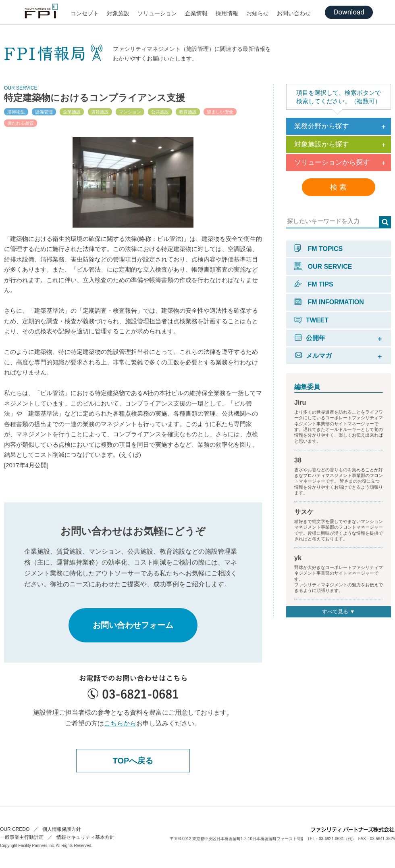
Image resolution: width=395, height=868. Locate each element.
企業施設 (72, 112)
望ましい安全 (220, 112)
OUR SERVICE (323, 267)
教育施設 (188, 112)
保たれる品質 (21, 123)
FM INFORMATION (329, 302)
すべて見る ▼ (338, 612)
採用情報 (227, 13)
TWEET (311, 320)
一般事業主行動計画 (22, 837)
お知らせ (258, 13)
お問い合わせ (294, 13)
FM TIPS (314, 284)
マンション (130, 112)
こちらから (120, 723)
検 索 (338, 187)
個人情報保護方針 (62, 829)
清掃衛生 (16, 112)
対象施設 (118, 13)
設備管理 (44, 112)
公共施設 (160, 112)
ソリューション (157, 13)
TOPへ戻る (133, 761)
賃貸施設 (100, 112)
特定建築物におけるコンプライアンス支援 (95, 98)
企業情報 (196, 13)
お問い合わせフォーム (133, 625)
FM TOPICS (318, 249)
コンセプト (85, 13)
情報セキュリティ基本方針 (85, 837)
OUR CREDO (15, 829)
